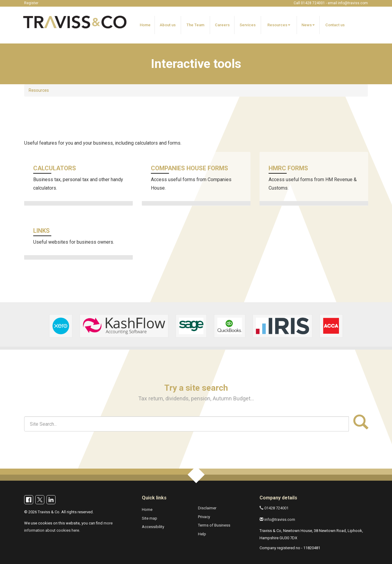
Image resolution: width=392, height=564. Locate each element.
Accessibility (153, 527)
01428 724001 (274, 508)
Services (248, 25)
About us (168, 25)
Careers (222, 25)
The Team (195, 25)
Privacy (204, 517)
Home (145, 25)
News (308, 25)
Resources (279, 25)
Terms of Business (214, 525)
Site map (150, 518)
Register (31, 3)
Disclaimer (207, 508)
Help (202, 534)
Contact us (335, 25)
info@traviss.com (353, 3)
